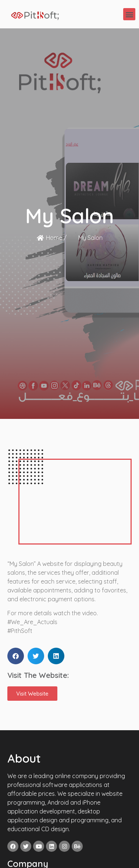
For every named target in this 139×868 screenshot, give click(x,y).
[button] (129, 14)
